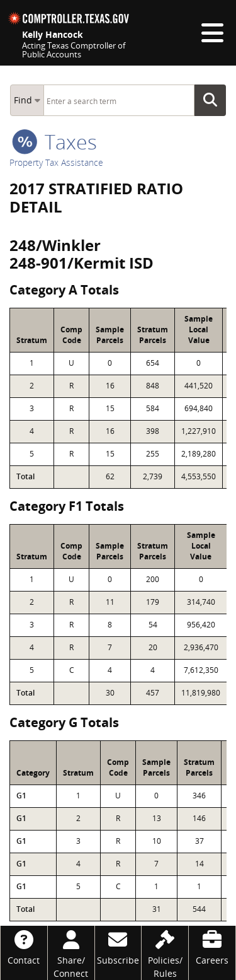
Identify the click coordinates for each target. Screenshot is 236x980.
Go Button (214, 100)
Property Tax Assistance (56, 162)
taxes (54, 142)
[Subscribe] (118, 946)
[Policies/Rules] (165, 953)
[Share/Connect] (71, 953)
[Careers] (212, 946)
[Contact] (24, 946)
